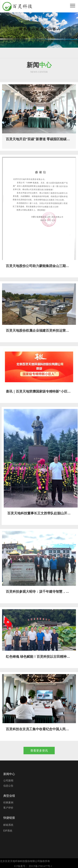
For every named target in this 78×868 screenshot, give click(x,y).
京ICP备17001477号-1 (40, 866)
